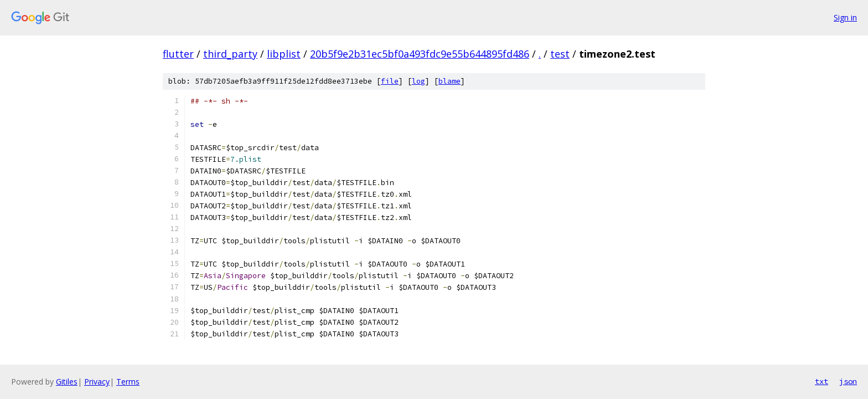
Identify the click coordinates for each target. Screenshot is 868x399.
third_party (230, 54)
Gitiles (67, 382)
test (560, 54)
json (848, 381)
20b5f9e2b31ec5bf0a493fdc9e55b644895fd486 (420, 54)
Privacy (97, 382)
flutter (178, 54)
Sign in (845, 17)
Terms (128, 382)
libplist (284, 54)
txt (821, 381)
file (390, 81)
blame (449, 81)
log (418, 81)
